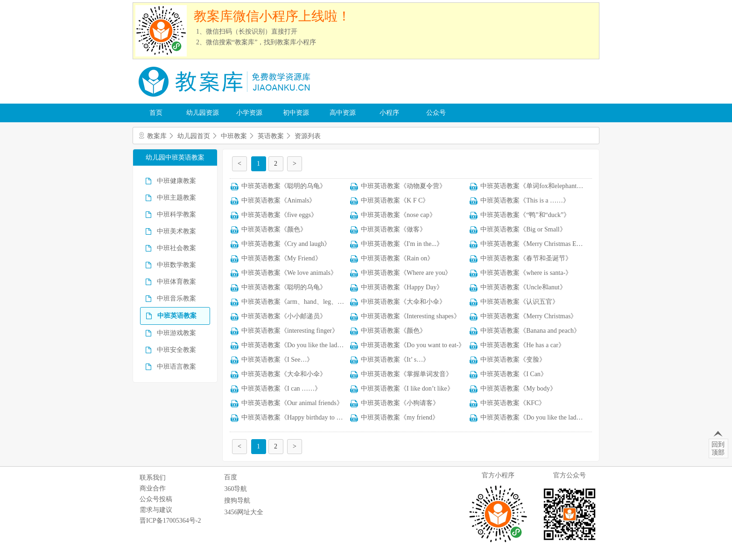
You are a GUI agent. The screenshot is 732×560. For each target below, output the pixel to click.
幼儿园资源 (203, 113)
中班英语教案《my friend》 (400, 417)
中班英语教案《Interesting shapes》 (411, 316)
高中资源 (343, 113)
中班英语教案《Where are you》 (406, 273)
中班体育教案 (176, 282)
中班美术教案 (176, 231)
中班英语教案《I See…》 (277, 360)
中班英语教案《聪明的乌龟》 (284, 186)
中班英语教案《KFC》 (513, 403)
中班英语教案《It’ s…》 (395, 360)
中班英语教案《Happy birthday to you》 (297, 417)
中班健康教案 (176, 181)
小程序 (389, 113)
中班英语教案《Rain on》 (397, 258)
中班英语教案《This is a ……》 (525, 200)
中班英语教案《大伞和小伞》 (403, 302)
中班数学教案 (176, 265)
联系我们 (153, 478)
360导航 (236, 489)
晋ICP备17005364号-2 (170, 521)
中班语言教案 (176, 367)
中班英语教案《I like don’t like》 (407, 388)
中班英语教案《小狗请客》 (400, 403)
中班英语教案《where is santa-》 (526, 273)
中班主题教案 (176, 198)
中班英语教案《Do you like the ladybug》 (299, 345)
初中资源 (296, 113)
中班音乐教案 (176, 298)
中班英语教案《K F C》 (395, 200)
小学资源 (249, 113)
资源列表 (308, 136)
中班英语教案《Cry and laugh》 (286, 244)
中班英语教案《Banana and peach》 (530, 331)
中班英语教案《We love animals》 (289, 273)
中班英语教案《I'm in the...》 (402, 244)
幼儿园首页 (194, 136)
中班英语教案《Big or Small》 (523, 229)
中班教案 (234, 136)
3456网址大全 (244, 512)
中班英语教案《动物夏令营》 (403, 186)
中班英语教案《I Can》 (514, 374)
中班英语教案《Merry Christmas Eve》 (535, 244)
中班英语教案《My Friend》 (282, 258)
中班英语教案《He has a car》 (523, 345)
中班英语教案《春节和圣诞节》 (526, 258)
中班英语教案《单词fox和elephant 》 (533, 186)
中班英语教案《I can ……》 (281, 388)
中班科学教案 (176, 214)
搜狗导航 (237, 500)
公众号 (436, 113)
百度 (231, 477)
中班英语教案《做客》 (394, 229)
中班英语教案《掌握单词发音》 (407, 374)
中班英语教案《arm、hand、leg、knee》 (299, 302)
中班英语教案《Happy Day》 (402, 287)
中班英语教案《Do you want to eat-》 (413, 345)
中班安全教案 (176, 350)
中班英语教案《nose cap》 (398, 215)
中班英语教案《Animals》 (278, 200)
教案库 (157, 136)
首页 (156, 113)
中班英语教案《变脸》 (513, 360)
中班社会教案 (176, 248)
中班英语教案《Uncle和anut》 (523, 287)
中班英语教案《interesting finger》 (290, 331)
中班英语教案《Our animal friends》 (292, 403)
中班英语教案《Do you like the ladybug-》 (539, 417)
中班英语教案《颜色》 (274, 229)
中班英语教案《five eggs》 (279, 215)
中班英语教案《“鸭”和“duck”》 (525, 215)
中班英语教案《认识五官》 (520, 302)
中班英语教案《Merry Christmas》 (529, 316)
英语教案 (271, 136)
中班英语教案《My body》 (518, 388)
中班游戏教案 (176, 333)
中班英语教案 (177, 316)
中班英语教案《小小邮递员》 (284, 316)
